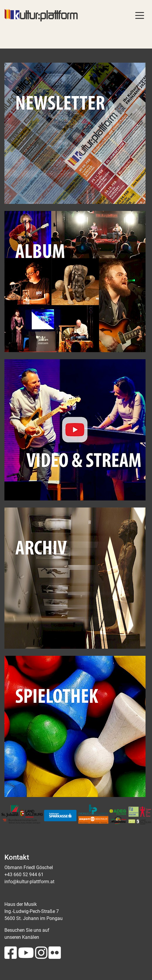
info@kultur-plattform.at (29, 882)
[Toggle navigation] (140, 15)
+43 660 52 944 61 (24, 875)
